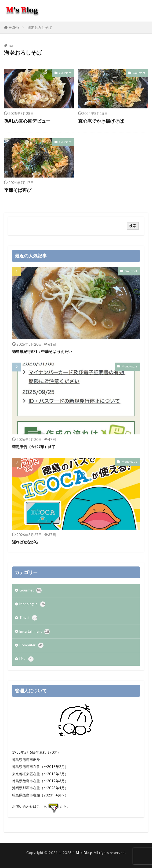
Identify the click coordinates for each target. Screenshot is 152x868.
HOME (14, 27)
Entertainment (35, 632)
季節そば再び (18, 190)
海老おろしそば (40, 27)
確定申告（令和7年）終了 (34, 447)
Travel (28, 618)
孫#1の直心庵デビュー (27, 121)
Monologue (129, 366)
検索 (133, 226)
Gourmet (65, 73)
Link (26, 659)
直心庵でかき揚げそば (101, 121)
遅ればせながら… (27, 542)
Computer (31, 645)
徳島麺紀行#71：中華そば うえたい (42, 351)
